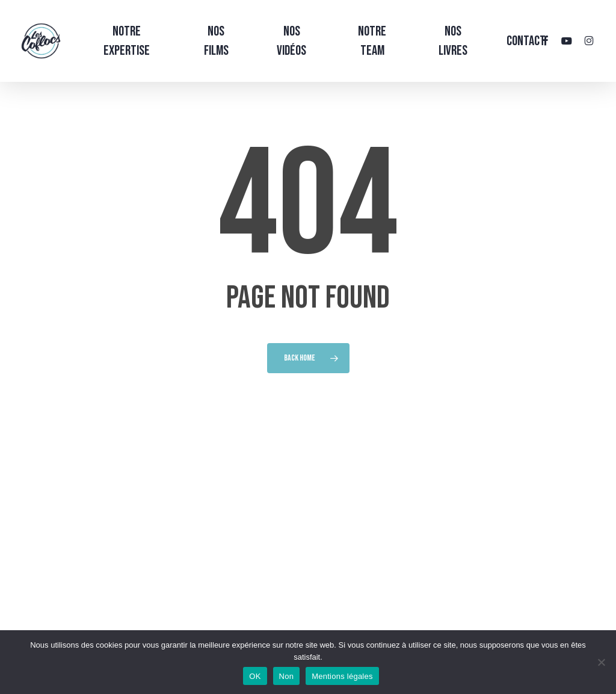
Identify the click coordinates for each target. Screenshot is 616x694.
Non (287, 676)
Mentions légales (342, 676)
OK (255, 676)
